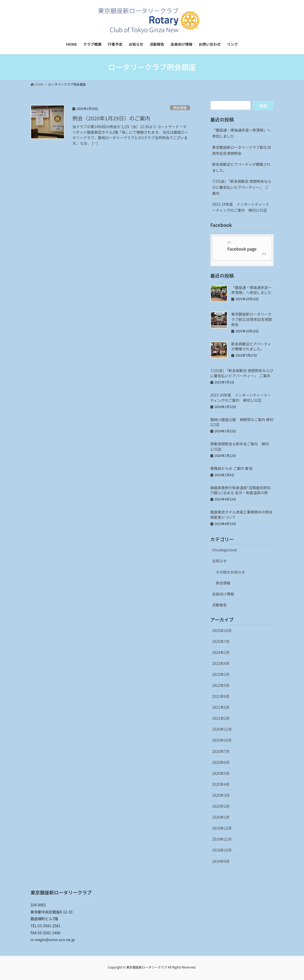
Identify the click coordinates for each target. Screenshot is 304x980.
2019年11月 (222, 839)
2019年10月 (222, 850)
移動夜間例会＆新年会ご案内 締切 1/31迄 (240, 446)
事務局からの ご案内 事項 (231, 468)
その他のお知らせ (231, 572)
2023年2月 (221, 674)
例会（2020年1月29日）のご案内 (111, 118)
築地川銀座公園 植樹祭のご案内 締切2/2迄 (242, 422)
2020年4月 (221, 784)
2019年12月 (222, 828)
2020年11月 (222, 729)
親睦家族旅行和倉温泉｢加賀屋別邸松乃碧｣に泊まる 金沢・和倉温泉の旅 (241, 490)
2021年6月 (221, 696)
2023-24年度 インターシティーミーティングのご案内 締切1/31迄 (241, 207)
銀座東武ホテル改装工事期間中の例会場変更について (242, 515)
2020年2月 (221, 806)
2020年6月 (221, 762)
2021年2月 (221, 718)
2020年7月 (221, 751)
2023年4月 (221, 663)
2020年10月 (222, 740)
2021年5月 (221, 707)
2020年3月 (221, 795)
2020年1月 (221, 817)
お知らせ (220, 561)
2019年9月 (221, 861)
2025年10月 (222, 630)
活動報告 (220, 605)
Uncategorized (225, 550)
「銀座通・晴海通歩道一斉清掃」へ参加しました (242, 133)
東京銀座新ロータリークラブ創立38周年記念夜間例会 (242, 150)
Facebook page (242, 249)
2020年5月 (221, 773)
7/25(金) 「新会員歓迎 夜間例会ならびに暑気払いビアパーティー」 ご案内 (242, 187)
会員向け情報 (223, 594)
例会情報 (180, 108)
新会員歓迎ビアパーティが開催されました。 (241, 167)
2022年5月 (221, 685)
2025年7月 (221, 641)
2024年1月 (221, 652)
